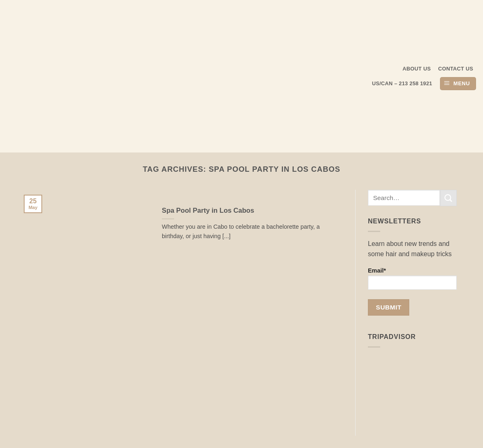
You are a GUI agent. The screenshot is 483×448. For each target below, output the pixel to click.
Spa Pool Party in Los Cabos (208, 210)
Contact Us (456, 69)
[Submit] (448, 198)
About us (417, 69)
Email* (412, 279)
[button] (458, 84)
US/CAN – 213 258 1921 (402, 83)
